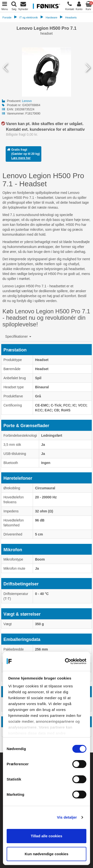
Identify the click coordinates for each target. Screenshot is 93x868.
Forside (7, 17)
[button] (18, 336)
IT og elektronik (29, 17)
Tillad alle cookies (46, 836)
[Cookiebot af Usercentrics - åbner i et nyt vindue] (66, 661)
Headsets (71, 17)
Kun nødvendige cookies (46, 854)
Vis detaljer (67, 817)
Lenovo (27, 101)
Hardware (51, 17)
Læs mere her (21, 158)
